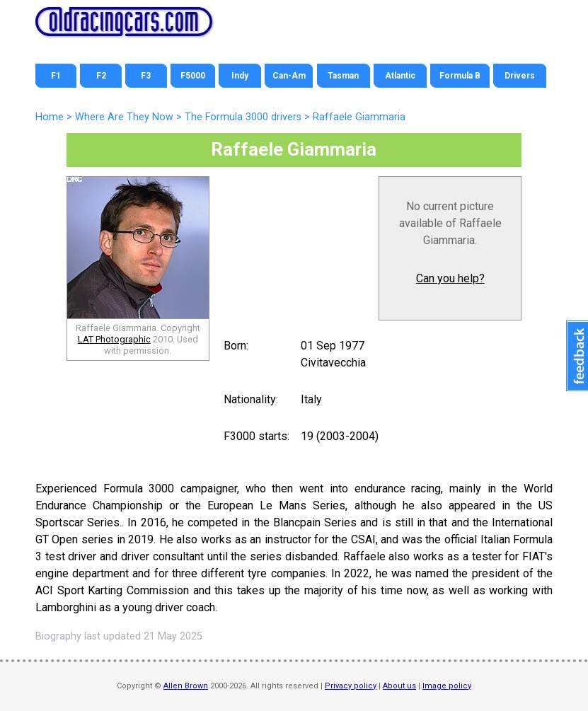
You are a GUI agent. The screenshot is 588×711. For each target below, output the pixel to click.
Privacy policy (351, 686)
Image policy (447, 686)
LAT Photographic (114, 339)
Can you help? (450, 278)
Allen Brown (186, 686)
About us (399, 686)
